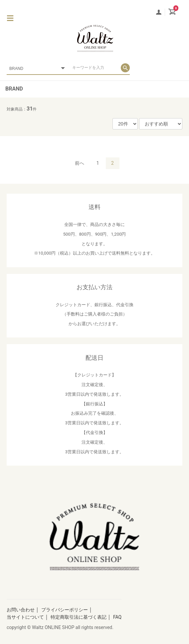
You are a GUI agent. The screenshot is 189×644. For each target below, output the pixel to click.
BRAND (14, 89)
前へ (80, 163)
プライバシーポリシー (65, 610)
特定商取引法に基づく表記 (79, 617)
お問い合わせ (21, 610)
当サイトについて (25, 617)
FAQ (117, 617)
